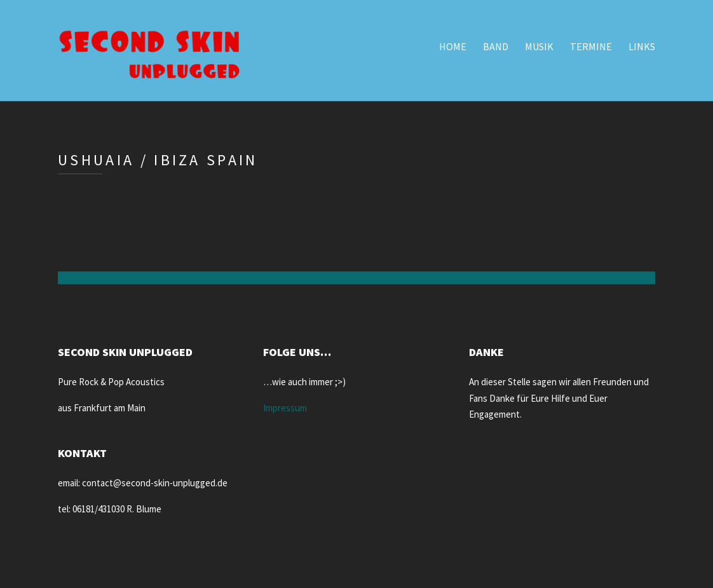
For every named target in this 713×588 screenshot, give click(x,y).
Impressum (285, 408)
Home (453, 46)
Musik (539, 46)
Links (642, 46)
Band (496, 46)
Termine (591, 46)
